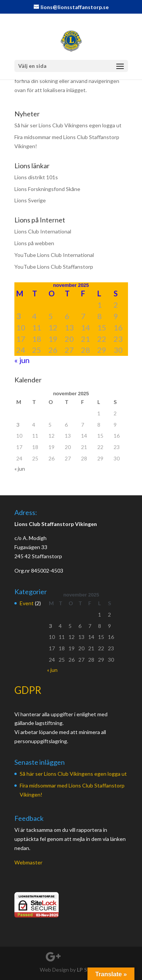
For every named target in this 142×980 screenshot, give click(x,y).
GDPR (28, 690)
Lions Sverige (30, 200)
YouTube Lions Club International (54, 255)
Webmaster (28, 862)
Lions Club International (43, 231)
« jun (22, 360)
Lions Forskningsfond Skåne (47, 189)
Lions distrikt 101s (36, 177)
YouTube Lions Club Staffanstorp (54, 267)
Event (27, 603)
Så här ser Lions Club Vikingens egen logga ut (68, 125)
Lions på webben (34, 243)
